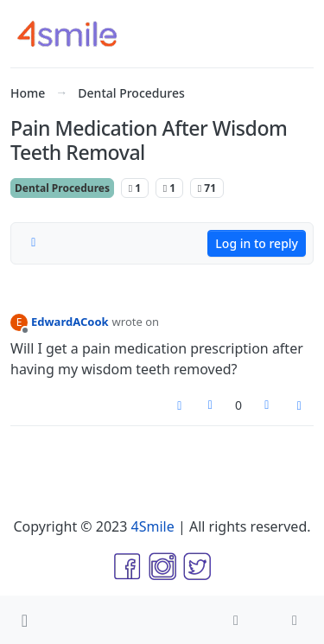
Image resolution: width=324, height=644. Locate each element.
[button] (25, 620)
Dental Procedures (62, 188)
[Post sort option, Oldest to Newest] (34, 243)
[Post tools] (300, 406)
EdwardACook (70, 322)
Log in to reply (257, 243)
